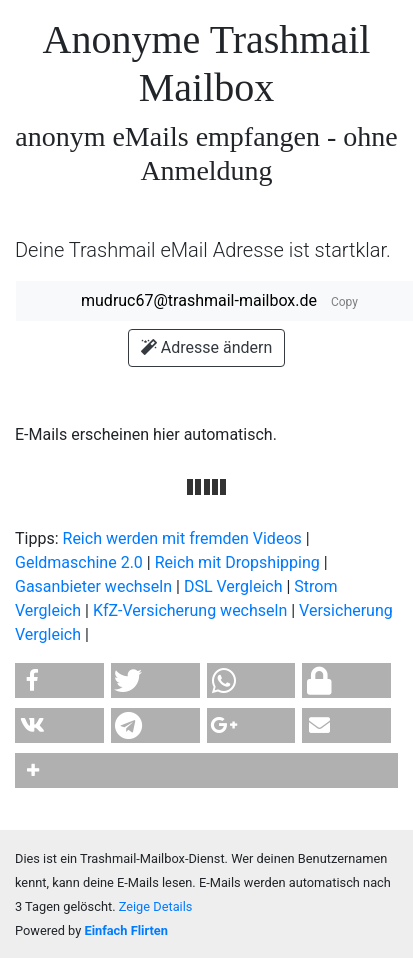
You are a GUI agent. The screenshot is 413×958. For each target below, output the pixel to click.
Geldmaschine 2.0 (79, 562)
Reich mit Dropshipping (237, 562)
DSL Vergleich (233, 586)
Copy (344, 302)
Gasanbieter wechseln (93, 586)
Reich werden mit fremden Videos (182, 538)
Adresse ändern (206, 347)
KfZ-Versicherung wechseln (190, 610)
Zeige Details (156, 906)
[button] (59, 680)
